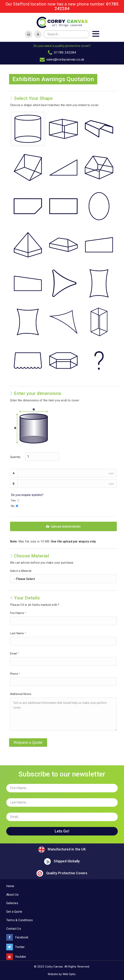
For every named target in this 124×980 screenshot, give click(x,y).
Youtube (16, 957)
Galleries (12, 903)
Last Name (64, 638)
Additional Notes (64, 711)
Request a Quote (28, 742)
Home (10, 886)
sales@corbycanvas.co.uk (65, 59)
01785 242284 (65, 52)
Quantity (35, 457)
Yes (15, 500)
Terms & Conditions (20, 920)
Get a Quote (14, 912)
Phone (64, 679)
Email (64, 659)
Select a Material (64, 576)
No (15, 506)
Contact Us (14, 929)
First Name (64, 618)
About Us (12, 895)
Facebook (17, 937)
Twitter (16, 947)
